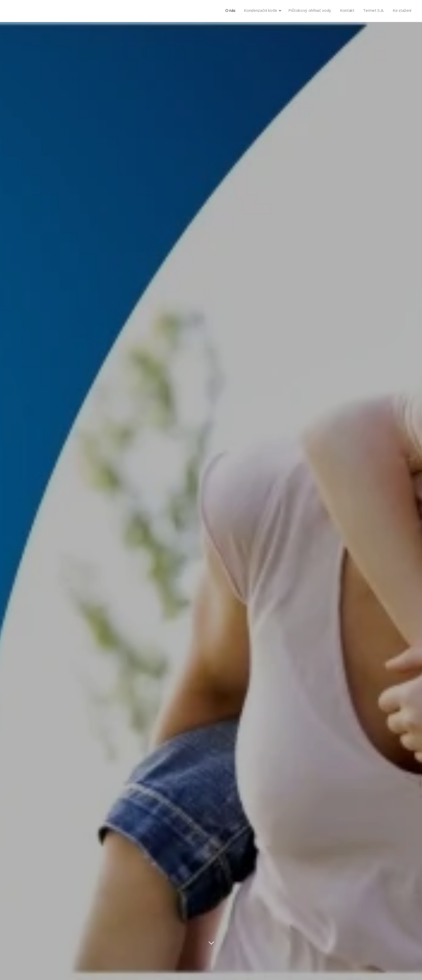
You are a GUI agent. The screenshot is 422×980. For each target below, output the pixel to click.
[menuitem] (367, 11)
